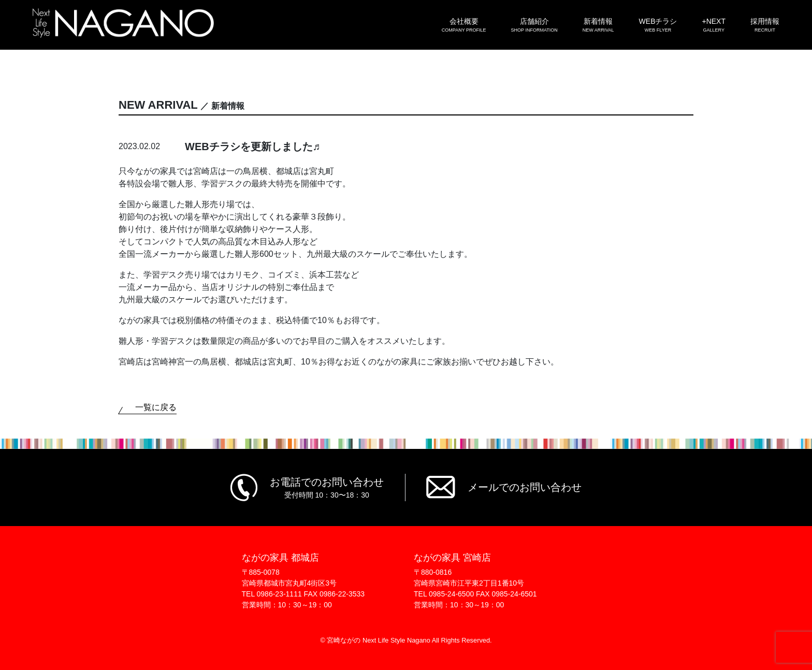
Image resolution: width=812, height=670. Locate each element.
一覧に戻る (156, 407)
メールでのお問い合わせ (525, 487)
